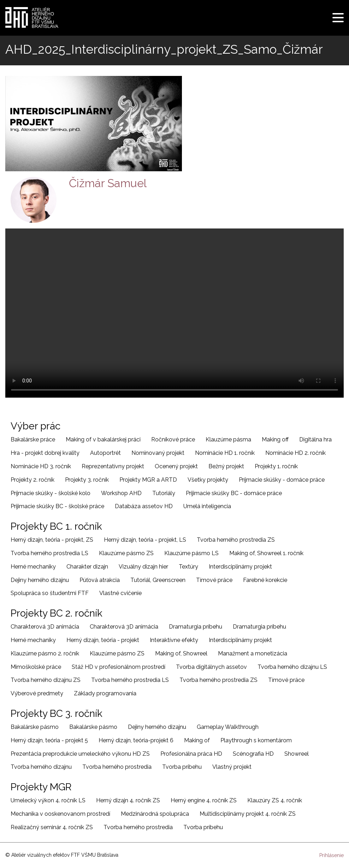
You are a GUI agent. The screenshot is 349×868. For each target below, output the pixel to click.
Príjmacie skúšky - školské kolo (51, 493)
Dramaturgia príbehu (196, 627)
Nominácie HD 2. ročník (295, 453)
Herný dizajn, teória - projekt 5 (49, 740)
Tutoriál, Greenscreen (158, 580)
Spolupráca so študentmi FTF (50, 593)
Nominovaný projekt (158, 453)
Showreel (297, 754)
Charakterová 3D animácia (45, 627)
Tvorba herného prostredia (117, 767)
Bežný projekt (226, 466)
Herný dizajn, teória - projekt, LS (145, 540)
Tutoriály (164, 493)
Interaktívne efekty (174, 640)
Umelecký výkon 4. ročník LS (48, 800)
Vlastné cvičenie (120, 593)
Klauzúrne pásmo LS (191, 553)
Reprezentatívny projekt (113, 466)
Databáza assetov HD (144, 506)
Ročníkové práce (173, 439)
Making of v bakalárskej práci (103, 439)
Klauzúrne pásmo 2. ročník (45, 653)
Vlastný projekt (232, 767)
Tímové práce (214, 580)
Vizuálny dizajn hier (143, 567)
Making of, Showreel (181, 653)
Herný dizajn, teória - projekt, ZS (52, 540)
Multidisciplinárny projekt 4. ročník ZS (248, 814)
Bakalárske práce (33, 439)
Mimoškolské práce (36, 667)
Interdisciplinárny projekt (240, 567)
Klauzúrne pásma (228, 439)
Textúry (188, 567)
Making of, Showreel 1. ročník (266, 553)
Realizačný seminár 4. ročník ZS (52, 827)
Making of (197, 740)
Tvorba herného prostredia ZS (236, 540)
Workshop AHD (121, 493)
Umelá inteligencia (207, 506)
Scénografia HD (253, 754)
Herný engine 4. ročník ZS (204, 800)
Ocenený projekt (176, 466)
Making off (275, 439)
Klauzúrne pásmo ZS (126, 553)
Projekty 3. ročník (87, 480)
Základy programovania (105, 693)
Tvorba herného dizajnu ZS (46, 680)
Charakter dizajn (87, 567)
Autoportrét (105, 453)
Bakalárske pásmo (35, 727)
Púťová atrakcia (100, 580)
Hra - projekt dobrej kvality (45, 453)
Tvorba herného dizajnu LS (292, 667)
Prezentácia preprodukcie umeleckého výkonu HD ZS (80, 754)
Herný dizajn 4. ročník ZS (128, 800)
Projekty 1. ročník (276, 466)
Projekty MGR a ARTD (148, 480)
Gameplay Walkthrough (228, 727)
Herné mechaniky (33, 567)
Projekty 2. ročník (32, 480)
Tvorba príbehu (182, 767)
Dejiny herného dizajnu (40, 580)
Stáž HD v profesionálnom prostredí (119, 667)
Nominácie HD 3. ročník (41, 466)
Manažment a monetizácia (253, 653)
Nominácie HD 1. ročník (225, 453)
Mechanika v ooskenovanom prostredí (60, 814)
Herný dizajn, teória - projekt (103, 640)
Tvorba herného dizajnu (41, 767)
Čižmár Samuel (108, 183)
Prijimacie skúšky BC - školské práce (57, 506)
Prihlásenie (332, 855)
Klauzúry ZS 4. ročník (275, 800)
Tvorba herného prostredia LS (49, 553)
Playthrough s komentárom (256, 740)
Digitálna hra (315, 439)
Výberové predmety (37, 693)
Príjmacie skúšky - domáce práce (282, 480)
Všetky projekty (208, 480)
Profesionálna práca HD (191, 754)
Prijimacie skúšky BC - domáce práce (234, 493)
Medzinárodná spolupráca (155, 814)
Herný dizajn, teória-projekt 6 (136, 740)
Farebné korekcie (265, 580)
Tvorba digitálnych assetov (211, 667)
